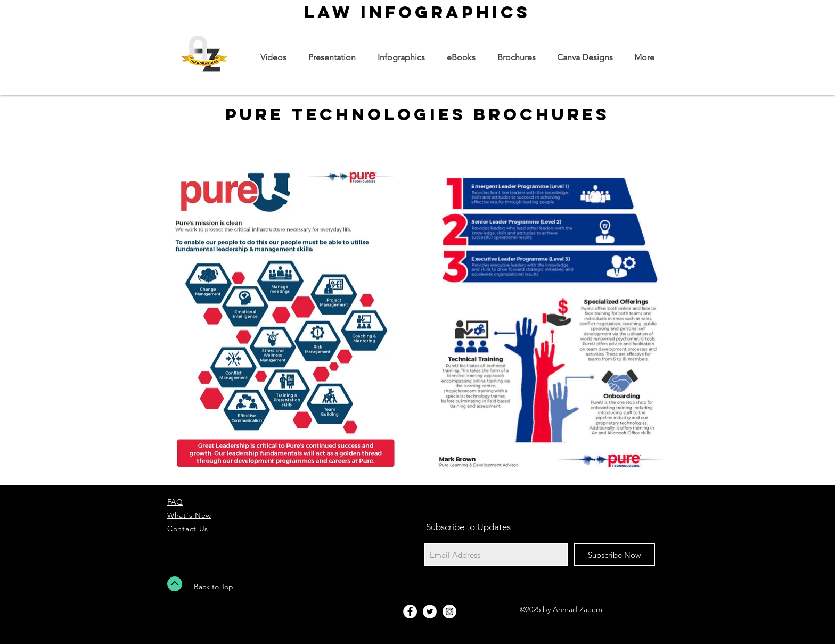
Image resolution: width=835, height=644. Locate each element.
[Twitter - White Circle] (430, 612)
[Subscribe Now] (615, 555)
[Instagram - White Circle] (449, 612)
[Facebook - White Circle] (410, 612)
